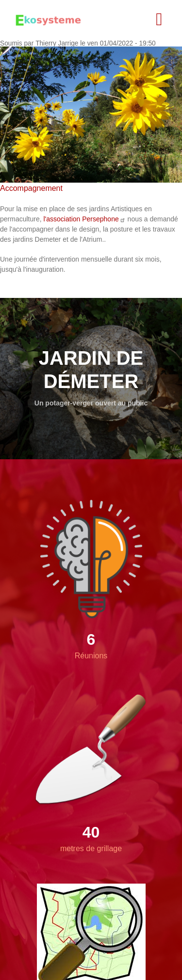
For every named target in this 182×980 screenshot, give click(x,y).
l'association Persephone (84, 219)
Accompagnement (31, 188)
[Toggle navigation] (159, 19)
